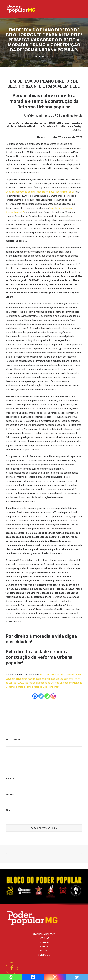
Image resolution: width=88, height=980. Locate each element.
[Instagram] (53, 696)
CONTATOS (44, 955)
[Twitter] (41, 696)
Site (8, 810)
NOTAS (44, 951)
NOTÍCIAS (44, 938)
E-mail (10, 794)
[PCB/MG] (21, 9)
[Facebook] (35, 696)
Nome (10, 779)
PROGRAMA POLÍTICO (44, 934)
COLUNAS (44, 942)
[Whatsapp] (47, 696)
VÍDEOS (44, 947)
